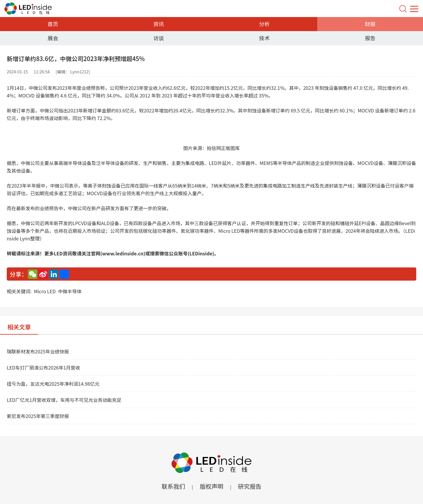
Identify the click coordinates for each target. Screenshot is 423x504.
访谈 (159, 38)
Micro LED (45, 291)
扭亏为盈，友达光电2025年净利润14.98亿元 (53, 384)
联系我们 (173, 486)
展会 (53, 38)
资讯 (159, 24)
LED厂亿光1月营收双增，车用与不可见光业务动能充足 (64, 400)
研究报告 (250, 486)
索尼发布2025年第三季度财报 (38, 416)
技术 (264, 38)
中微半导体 (70, 291)
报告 (370, 38)
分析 (264, 24)
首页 (53, 24)
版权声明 (211, 486)
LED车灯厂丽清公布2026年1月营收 (43, 368)
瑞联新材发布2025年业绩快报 (38, 351)
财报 (370, 24)
